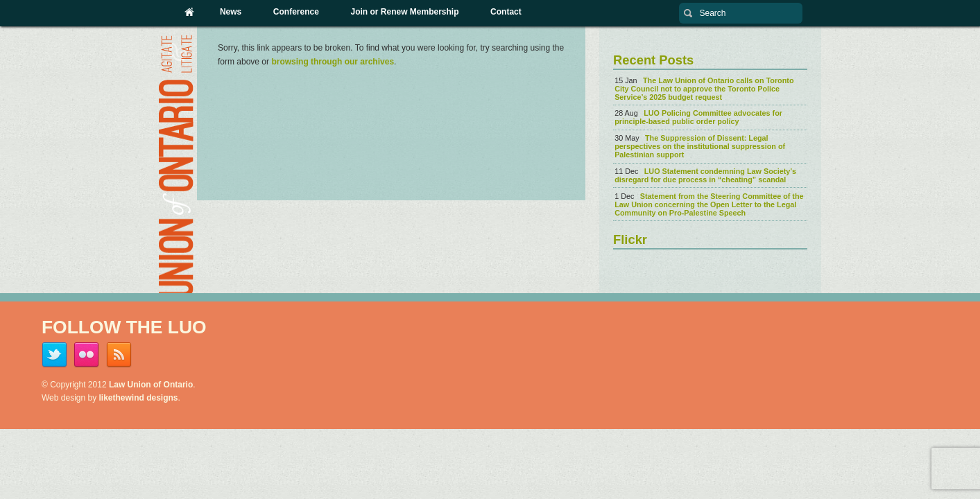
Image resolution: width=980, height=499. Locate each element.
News (231, 12)
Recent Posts (653, 60)
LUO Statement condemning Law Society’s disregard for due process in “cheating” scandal (705, 175)
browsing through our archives (333, 62)
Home (190, 12)
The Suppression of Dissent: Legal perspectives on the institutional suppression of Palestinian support (700, 146)
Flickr (630, 239)
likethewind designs (139, 398)
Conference (296, 12)
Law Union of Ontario (151, 385)
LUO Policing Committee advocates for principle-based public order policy (698, 117)
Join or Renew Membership (404, 12)
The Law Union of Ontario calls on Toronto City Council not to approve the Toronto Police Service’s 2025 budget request (704, 89)
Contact (506, 12)
